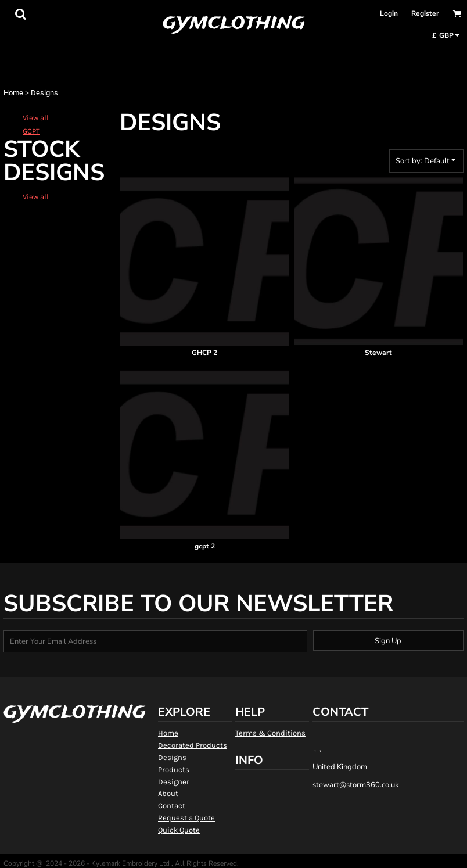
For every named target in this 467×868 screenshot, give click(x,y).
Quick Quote (179, 830)
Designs (172, 757)
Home (13, 93)
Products (174, 770)
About (168, 793)
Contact (172, 806)
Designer (174, 782)
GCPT (31, 131)
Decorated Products (193, 745)
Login (389, 13)
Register (425, 13)
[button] (20, 14)
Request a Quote (186, 818)
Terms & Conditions (270, 733)
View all (36, 118)
